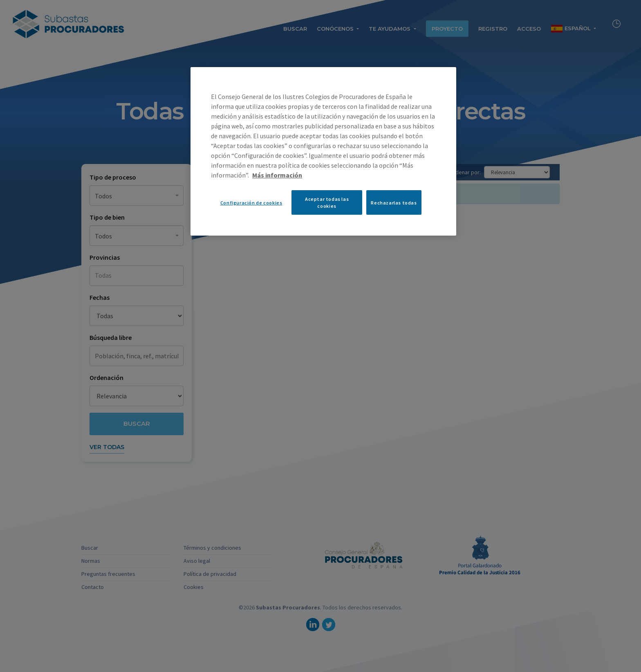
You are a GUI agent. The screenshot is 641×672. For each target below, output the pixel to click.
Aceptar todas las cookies (327, 202)
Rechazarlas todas (394, 203)
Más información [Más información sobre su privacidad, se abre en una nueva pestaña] (277, 175)
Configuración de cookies (251, 203)
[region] (323, 151)
